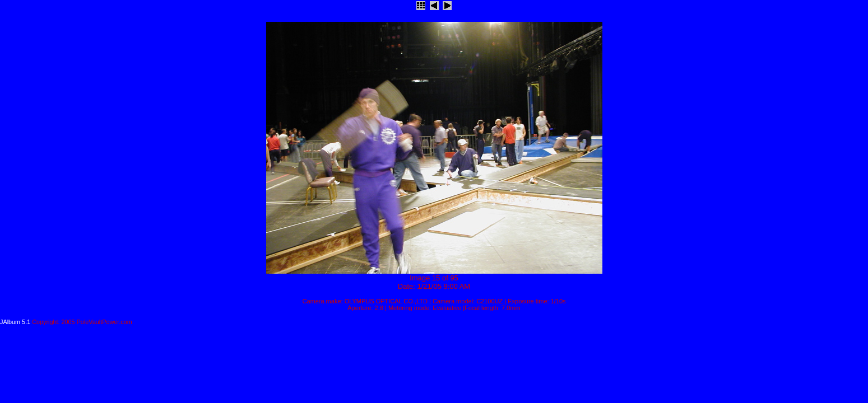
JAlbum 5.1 (15, 322)
